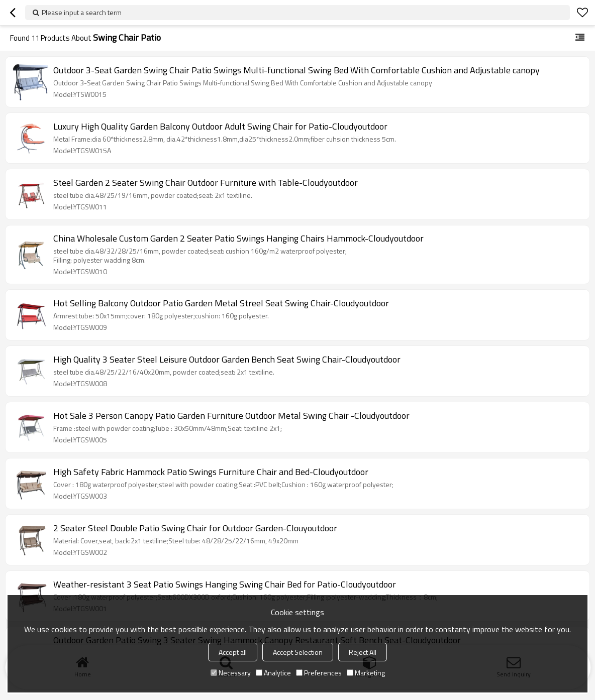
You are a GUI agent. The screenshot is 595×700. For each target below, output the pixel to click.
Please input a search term (82, 12)
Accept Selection (298, 652)
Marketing (366, 673)
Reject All (363, 652)
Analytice (273, 673)
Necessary (231, 673)
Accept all (233, 652)
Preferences (319, 673)
